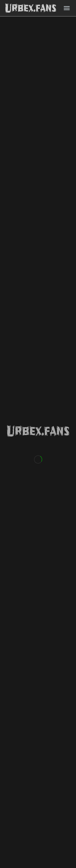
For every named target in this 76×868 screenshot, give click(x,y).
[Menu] (67, 8)
